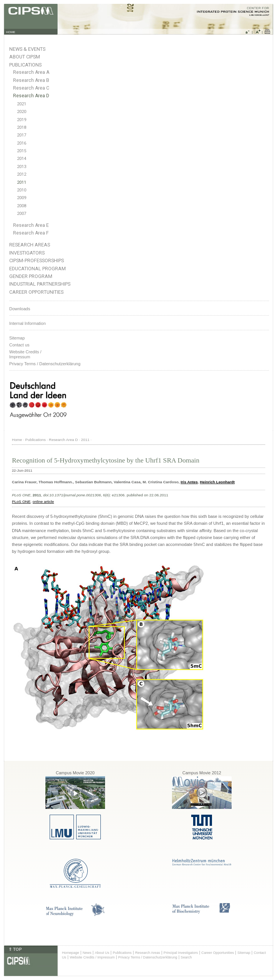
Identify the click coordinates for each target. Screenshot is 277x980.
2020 (22, 112)
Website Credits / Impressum (92, 957)
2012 (22, 174)
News (87, 953)
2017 (22, 135)
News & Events (27, 49)
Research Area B (31, 80)
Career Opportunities (36, 292)
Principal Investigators (181, 953)
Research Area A (31, 72)
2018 (22, 127)
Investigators (27, 253)
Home (17, 440)
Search (186, 957)
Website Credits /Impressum (25, 354)
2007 (22, 214)
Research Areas (30, 245)
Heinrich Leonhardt (218, 482)
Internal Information (28, 323)
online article (43, 502)
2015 (22, 151)
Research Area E (31, 225)
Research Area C (31, 88)
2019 (22, 120)
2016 (22, 143)
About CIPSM (25, 57)
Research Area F (31, 233)
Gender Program (31, 276)
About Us (102, 953)
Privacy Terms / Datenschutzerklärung (45, 364)
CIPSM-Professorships (37, 260)
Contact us (19, 345)
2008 (22, 206)
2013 (22, 167)
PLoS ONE (21, 502)
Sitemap (17, 338)
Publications (25, 65)
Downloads (20, 309)
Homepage (71, 953)
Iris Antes (189, 482)
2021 (22, 104)
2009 (22, 198)
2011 (22, 182)
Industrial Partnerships (40, 284)
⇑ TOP (15, 949)
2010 (22, 190)
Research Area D (31, 96)
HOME (11, 32)
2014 (22, 159)
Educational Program (38, 269)
